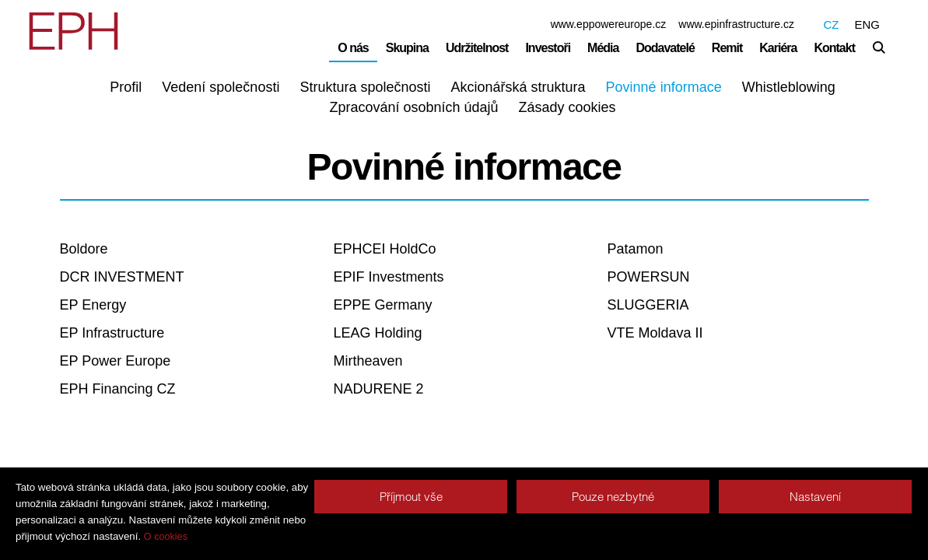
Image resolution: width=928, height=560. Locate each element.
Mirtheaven (368, 361)
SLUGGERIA (648, 305)
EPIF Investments (389, 277)
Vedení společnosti (221, 87)
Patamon (636, 249)
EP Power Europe (116, 361)
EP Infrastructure (112, 333)
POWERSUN (649, 277)
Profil (126, 87)
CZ (831, 24)
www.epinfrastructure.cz (736, 24)
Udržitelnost (477, 48)
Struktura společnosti (365, 87)
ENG (867, 24)
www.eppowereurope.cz (609, 24)
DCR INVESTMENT (122, 277)
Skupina (407, 48)
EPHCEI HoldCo (385, 249)
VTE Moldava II (655, 333)
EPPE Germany (383, 305)
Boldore (84, 249)
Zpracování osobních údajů (413, 107)
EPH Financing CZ (118, 389)
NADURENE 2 (379, 389)
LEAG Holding (378, 333)
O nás (353, 48)
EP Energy (93, 305)
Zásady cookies (567, 107)
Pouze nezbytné (613, 497)
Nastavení (815, 497)
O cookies (166, 537)
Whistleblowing (789, 87)
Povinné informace (664, 87)
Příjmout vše (411, 497)
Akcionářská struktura (518, 87)
